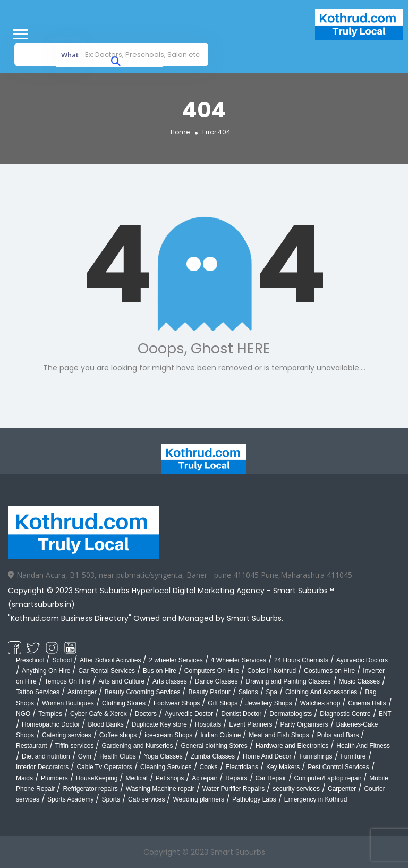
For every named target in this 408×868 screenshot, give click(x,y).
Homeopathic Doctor (51, 724)
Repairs (236, 778)
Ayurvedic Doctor (189, 714)
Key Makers (283, 767)
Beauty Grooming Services (143, 692)
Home (180, 132)
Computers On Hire (212, 671)
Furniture (353, 756)
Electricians (242, 767)
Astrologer (82, 692)
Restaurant (32, 746)
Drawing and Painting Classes (288, 681)
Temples (50, 714)
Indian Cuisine (220, 735)
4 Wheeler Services (239, 660)
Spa (272, 692)
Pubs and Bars (338, 735)
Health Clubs (118, 756)
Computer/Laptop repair (328, 778)
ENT (385, 714)
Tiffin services (75, 746)
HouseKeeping (97, 778)
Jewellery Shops (269, 703)
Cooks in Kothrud (271, 671)
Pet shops (170, 778)
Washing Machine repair (160, 789)
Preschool (30, 660)
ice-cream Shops (168, 735)
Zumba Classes (213, 756)
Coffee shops (118, 735)
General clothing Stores (214, 746)
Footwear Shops (177, 703)
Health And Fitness (363, 746)
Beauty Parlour (209, 692)
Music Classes (359, 681)
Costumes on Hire (329, 671)
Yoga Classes (163, 756)
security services (296, 789)
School (62, 660)
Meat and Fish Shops (279, 735)
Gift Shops (223, 703)
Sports (111, 799)
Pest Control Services (338, 767)
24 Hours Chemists (301, 660)
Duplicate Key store (159, 724)
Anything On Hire (46, 671)
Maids (24, 778)
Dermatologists (291, 714)
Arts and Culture (121, 681)
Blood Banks (105, 724)
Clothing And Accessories (321, 692)
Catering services (67, 735)
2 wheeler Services (176, 660)
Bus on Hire (160, 671)
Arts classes (170, 681)
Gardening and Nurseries (137, 746)
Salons (248, 692)
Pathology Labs (254, 799)
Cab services (146, 799)
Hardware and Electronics (292, 746)
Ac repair (205, 778)
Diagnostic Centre (345, 714)
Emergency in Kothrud (316, 799)
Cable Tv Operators (104, 767)
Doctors (146, 714)
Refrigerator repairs (90, 789)
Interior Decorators (42, 767)
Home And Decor (267, 756)
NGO (23, 714)
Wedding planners (198, 799)
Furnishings (316, 756)
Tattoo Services (38, 692)
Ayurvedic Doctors (362, 660)
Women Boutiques (68, 703)
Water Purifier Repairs (234, 789)
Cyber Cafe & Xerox (99, 714)
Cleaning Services (166, 767)
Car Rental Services (107, 671)
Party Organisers (304, 724)
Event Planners (250, 724)
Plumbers (54, 778)
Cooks (209, 767)
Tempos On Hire (68, 681)
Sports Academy (70, 799)
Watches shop (320, 703)
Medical (136, 778)
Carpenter (342, 789)
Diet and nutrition (46, 756)
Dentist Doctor (241, 714)
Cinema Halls (367, 703)
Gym (85, 756)
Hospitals (208, 724)
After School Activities (110, 660)
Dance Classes (216, 681)
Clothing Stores (124, 703)
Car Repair (271, 778)
